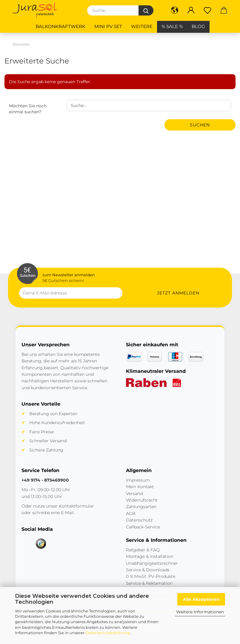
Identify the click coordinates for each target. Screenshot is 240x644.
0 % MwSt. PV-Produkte (151, 576)
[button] (174, 10)
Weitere (142, 26)
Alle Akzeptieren (201, 599)
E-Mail (67, 513)
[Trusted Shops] (41, 544)
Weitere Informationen (200, 612)
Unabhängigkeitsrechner (152, 563)
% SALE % (172, 26)
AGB (131, 513)
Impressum (138, 480)
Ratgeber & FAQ (143, 550)
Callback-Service (143, 527)
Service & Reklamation (149, 583)
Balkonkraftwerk (60, 26)
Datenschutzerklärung (108, 633)
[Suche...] (146, 10)
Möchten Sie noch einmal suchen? (28, 109)
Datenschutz (139, 520)
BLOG (198, 26)
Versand (134, 494)
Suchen (200, 125)
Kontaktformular (76, 506)
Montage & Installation (150, 556)
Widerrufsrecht (142, 500)
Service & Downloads (148, 570)
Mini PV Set (108, 26)
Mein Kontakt (140, 487)
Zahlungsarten (141, 507)
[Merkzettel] (207, 10)
